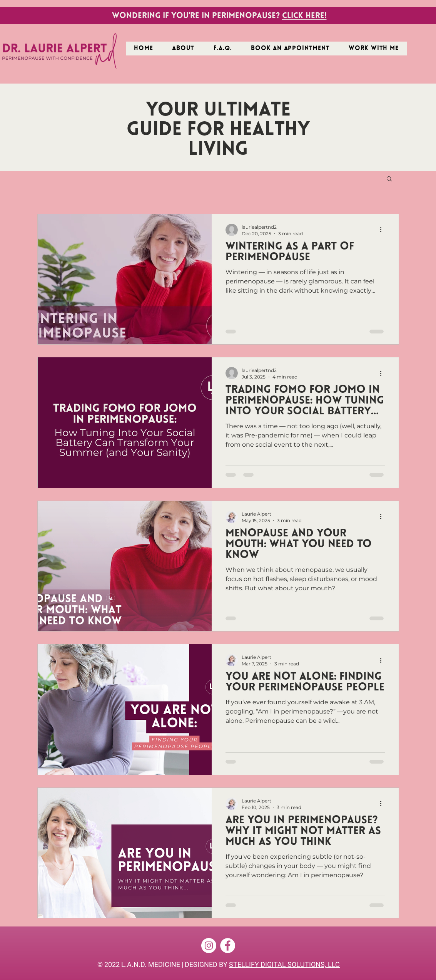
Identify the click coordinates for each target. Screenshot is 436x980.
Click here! (304, 16)
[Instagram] (209, 946)
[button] (373, 49)
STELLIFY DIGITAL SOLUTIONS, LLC (284, 964)
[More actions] (384, 230)
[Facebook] (228, 946)
